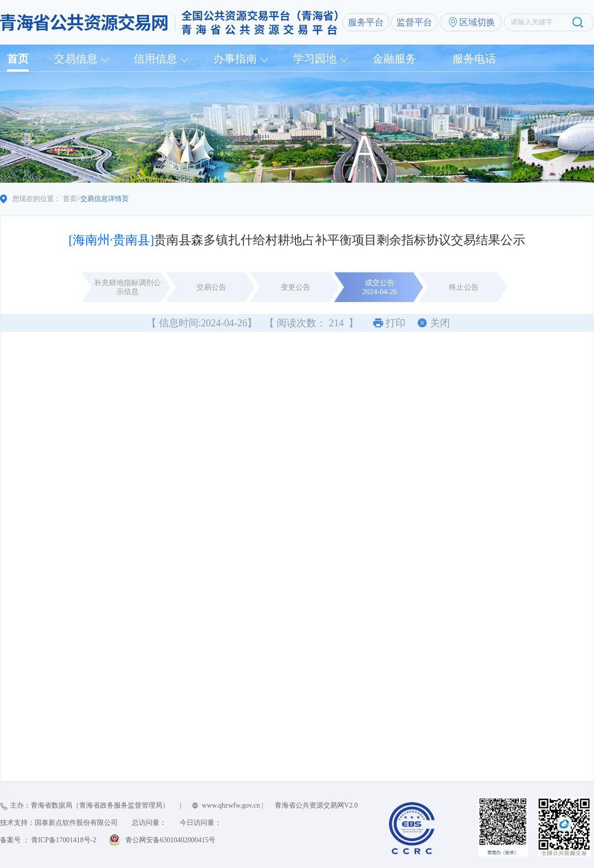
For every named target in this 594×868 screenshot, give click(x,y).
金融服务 (395, 59)
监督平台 (414, 22)
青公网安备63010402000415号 (170, 840)
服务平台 (366, 22)
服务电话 (474, 59)
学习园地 (315, 59)
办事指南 (235, 59)
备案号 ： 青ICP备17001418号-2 (48, 840)
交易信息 (76, 59)
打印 (396, 323)
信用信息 (155, 59)
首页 (18, 59)
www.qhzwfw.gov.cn (231, 805)
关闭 (440, 323)
